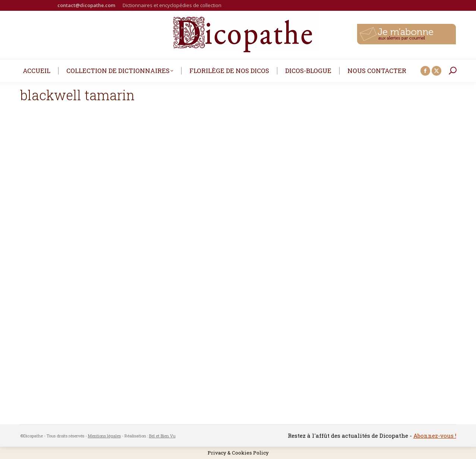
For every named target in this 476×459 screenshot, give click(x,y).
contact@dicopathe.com (86, 5)
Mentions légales (104, 436)
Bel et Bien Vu (162, 436)
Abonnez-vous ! (435, 436)
